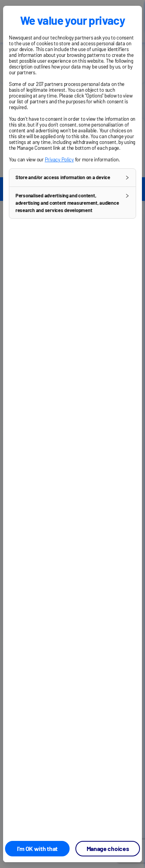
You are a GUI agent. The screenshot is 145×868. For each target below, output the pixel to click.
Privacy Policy (59, 159)
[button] (72, 178)
